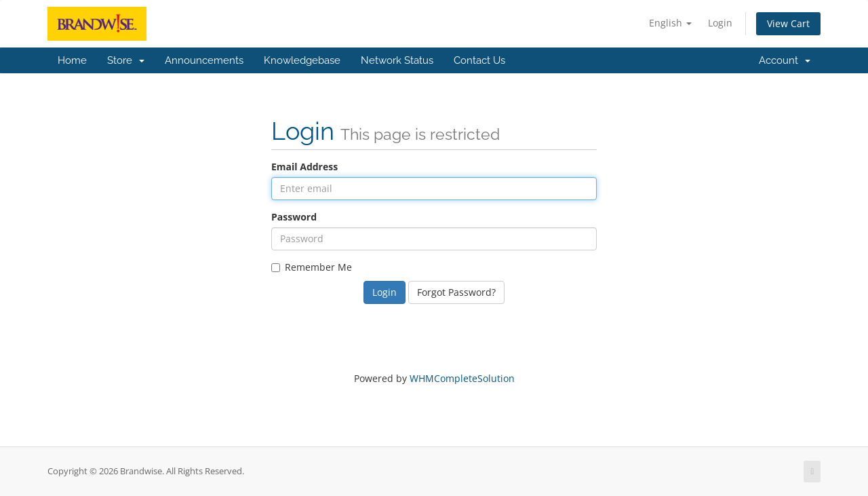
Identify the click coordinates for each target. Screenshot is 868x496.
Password (294, 217)
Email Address (304, 167)
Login (720, 23)
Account (785, 60)
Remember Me (312, 267)
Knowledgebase (302, 60)
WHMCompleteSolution (462, 378)
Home (72, 60)
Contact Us (479, 60)
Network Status (397, 60)
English (670, 23)
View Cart (788, 23)
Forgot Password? (456, 292)
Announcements (204, 60)
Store (126, 60)
